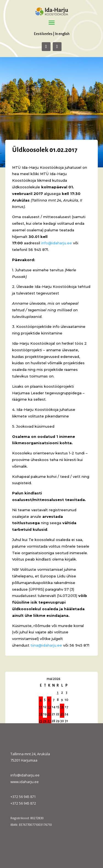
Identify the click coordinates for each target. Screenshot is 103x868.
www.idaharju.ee (25, 782)
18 (41, 714)
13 (49, 707)
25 (41, 721)
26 (45, 721)
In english (62, 34)
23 (62, 714)
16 (62, 707)
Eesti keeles (43, 34)
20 (49, 714)
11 (41, 707)
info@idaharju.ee (25, 775)
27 (49, 721)
